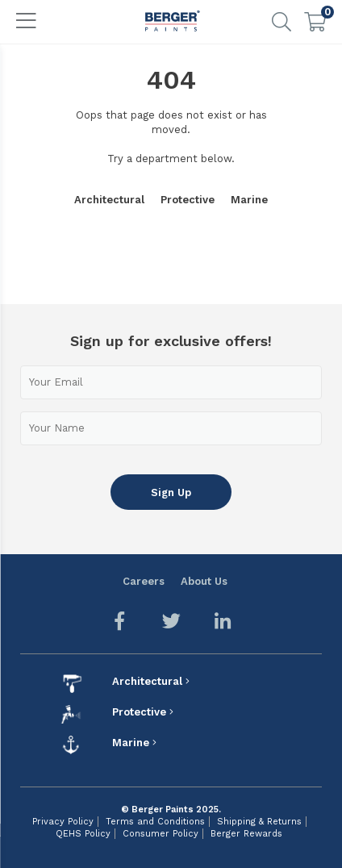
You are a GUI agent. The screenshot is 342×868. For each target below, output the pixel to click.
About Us (204, 581)
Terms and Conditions (155, 822)
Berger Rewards (246, 834)
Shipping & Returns (259, 822)
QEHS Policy (83, 834)
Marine (249, 200)
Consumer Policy (161, 834)
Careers (144, 581)
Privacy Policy (63, 822)
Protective (188, 200)
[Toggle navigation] (27, 22)
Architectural (109, 200)
